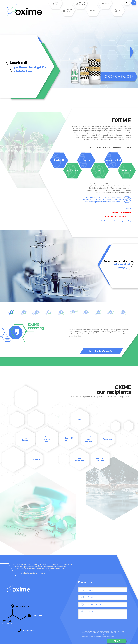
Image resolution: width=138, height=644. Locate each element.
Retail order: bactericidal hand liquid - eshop (114, 221)
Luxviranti (18, 63)
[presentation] (93, 626)
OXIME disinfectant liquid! (121, 212)
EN (134, 3)
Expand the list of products (102, 351)
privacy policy (92, 631)
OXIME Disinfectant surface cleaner (117, 217)
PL (127, 3)
